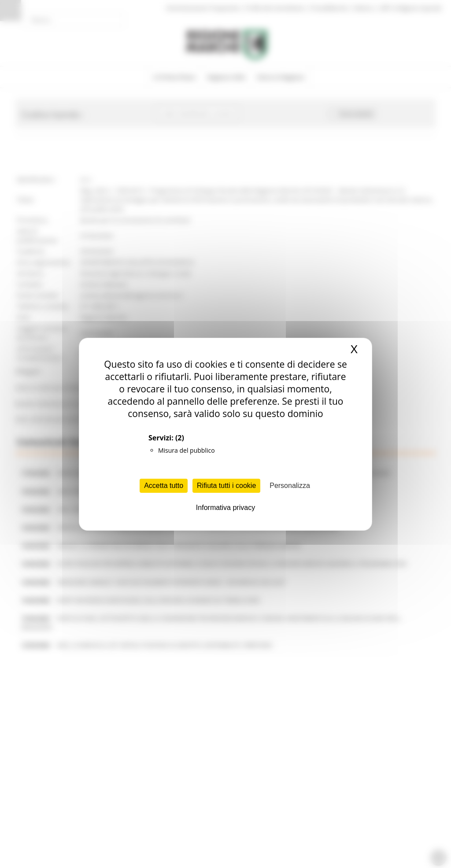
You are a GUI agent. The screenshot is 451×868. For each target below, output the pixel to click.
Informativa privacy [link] (225, 508)
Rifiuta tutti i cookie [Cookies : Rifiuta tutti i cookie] (226, 486)
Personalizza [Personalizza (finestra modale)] (290, 486)
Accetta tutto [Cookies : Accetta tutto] (164, 486)
